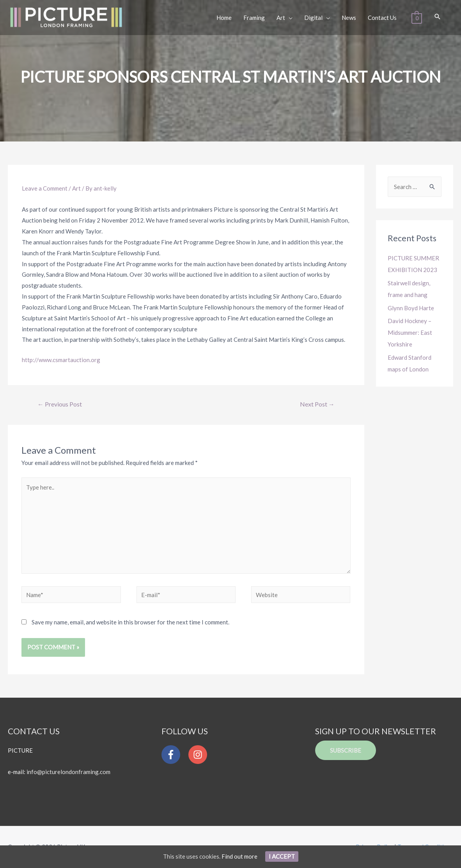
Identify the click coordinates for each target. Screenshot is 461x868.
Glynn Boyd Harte (411, 308)
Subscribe (346, 750)
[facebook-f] (174, 755)
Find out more (239, 856)
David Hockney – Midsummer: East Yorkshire (410, 332)
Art (76, 188)
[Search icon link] (438, 17)
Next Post (317, 404)
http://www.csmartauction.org (61, 360)
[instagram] (200, 755)
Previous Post (60, 404)
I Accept (282, 856)
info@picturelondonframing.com (68, 772)
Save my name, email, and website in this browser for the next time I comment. (130, 622)
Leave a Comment (45, 188)
